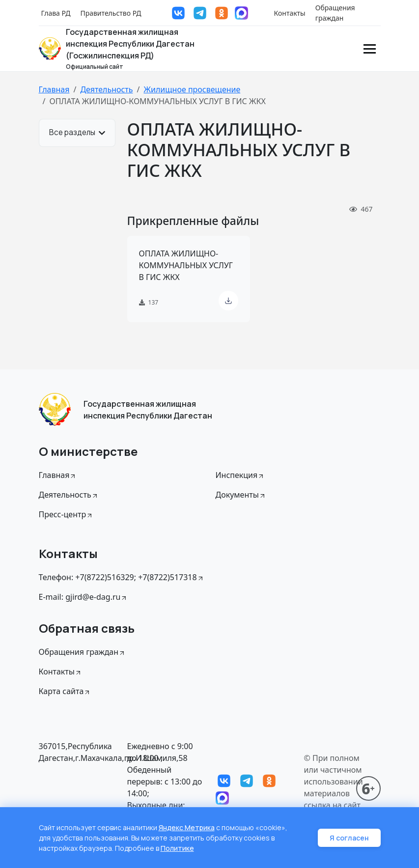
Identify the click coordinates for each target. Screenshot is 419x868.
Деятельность (106, 89)
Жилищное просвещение (192, 89)
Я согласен (349, 838)
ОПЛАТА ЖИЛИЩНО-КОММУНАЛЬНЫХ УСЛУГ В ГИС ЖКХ (186, 265)
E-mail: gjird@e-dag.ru (84, 597)
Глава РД (56, 13)
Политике (177, 848)
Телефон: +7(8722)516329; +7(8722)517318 (122, 577)
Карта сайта (65, 691)
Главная (54, 89)
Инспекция (240, 475)
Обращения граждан (335, 13)
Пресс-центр (66, 514)
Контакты (290, 13)
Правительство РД (111, 13)
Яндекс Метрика (187, 827)
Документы (241, 495)
